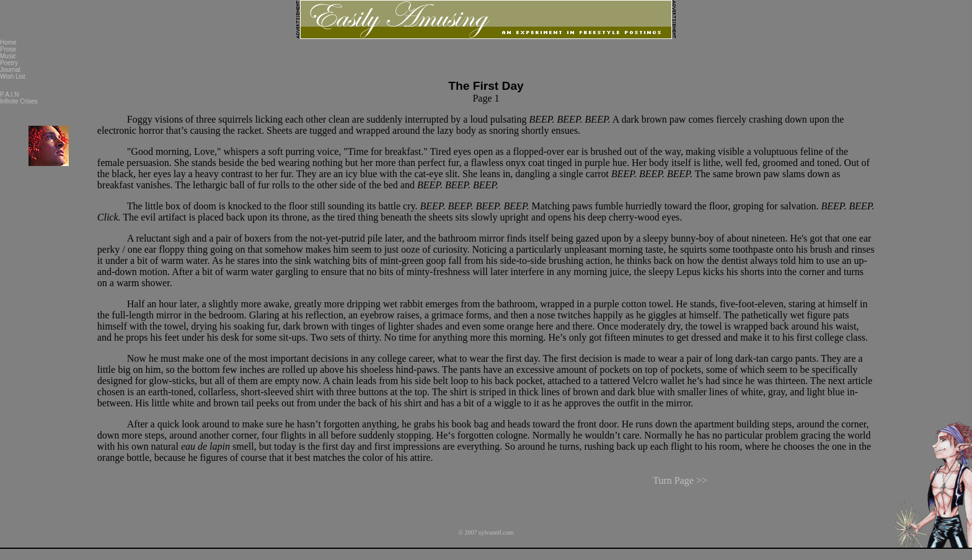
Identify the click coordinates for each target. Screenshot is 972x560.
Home (8, 42)
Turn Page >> (680, 476)
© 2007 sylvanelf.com (486, 523)
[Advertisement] (924, 225)
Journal (10, 70)
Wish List (13, 77)
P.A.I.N (9, 94)
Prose (8, 49)
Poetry (9, 63)
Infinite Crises (19, 101)
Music (8, 56)
